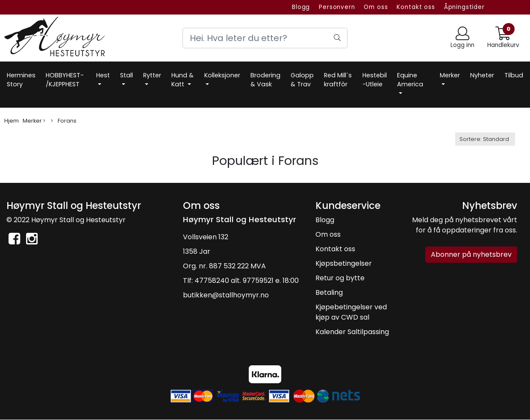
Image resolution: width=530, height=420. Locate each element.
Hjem (12, 121)
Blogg (301, 7)
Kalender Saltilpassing (352, 332)
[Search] (265, 38)
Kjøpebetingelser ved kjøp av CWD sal (351, 312)
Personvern (337, 7)
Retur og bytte (340, 278)
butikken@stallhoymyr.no (226, 295)
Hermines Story (21, 80)
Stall (127, 75)
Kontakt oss (416, 7)
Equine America (410, 80)
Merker (450, 75)
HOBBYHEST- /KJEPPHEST (65, 80)
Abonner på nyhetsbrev (471, 254)
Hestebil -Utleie (375, 80)
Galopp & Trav (302, 80)
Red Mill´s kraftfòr (338, 80)
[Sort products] (485, 139)
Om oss (376, 7)
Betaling (329, 292)
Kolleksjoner (222, 75)
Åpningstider (464, 7)
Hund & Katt (183, 80)
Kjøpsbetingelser (344, 263)
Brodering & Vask (265, 80)
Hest (103, 75)
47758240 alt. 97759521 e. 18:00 (247, 280)
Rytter (152, 75)
